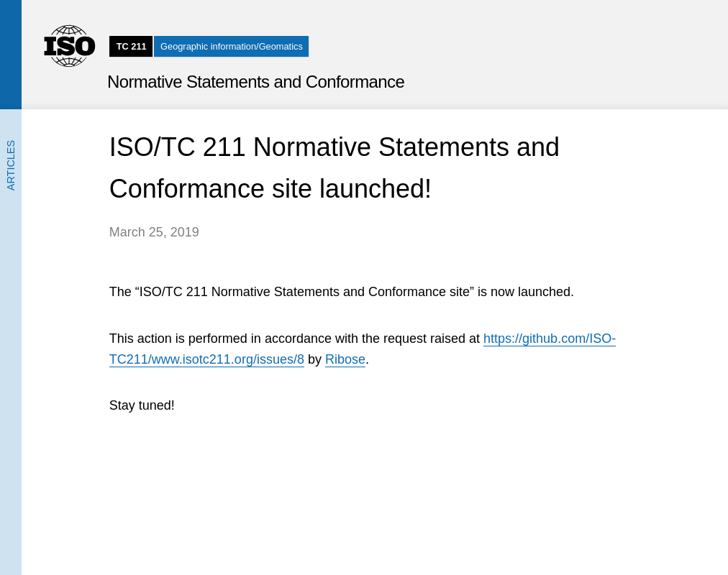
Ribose (345, 359)
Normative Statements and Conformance (256, 82)
